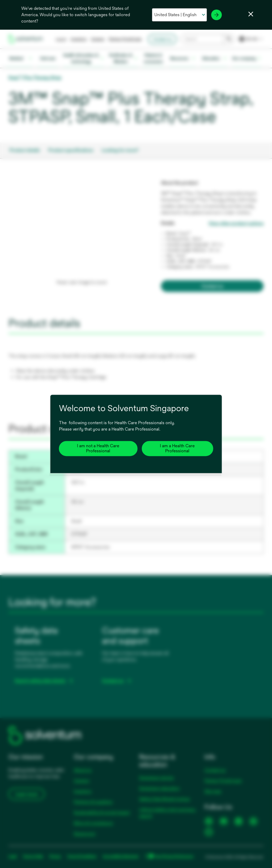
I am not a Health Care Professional (98, 448)
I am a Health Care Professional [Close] (177, 448)
